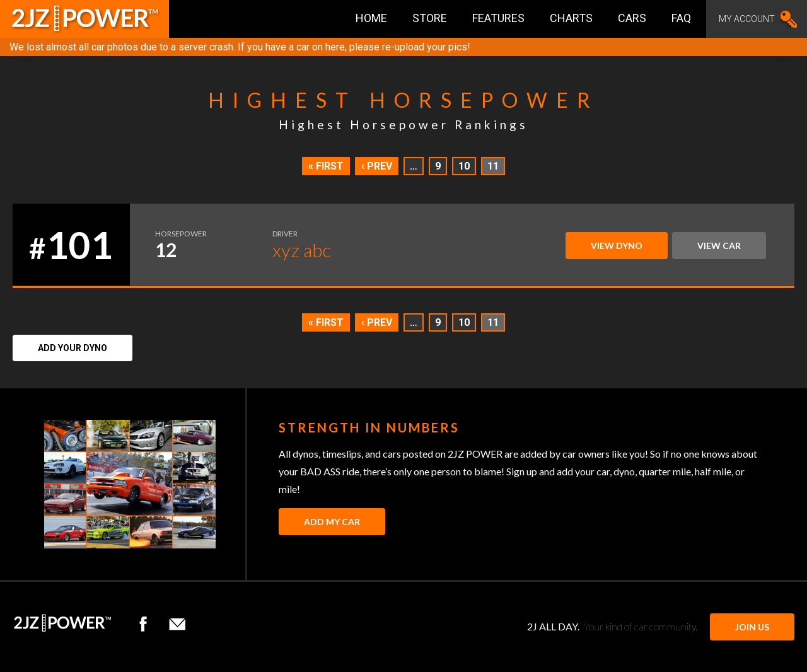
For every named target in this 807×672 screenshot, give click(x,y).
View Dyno (617, 246)
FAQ (681, 18)
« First (326, 166)
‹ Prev (377, 166)
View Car (719, 246)
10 (464, 166)
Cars (632, 18)
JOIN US (752, 627)
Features (498, 18)
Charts (571, 18)
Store (430, 18)
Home (371, 18)
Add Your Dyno (73, 348)
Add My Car (332, 522)
